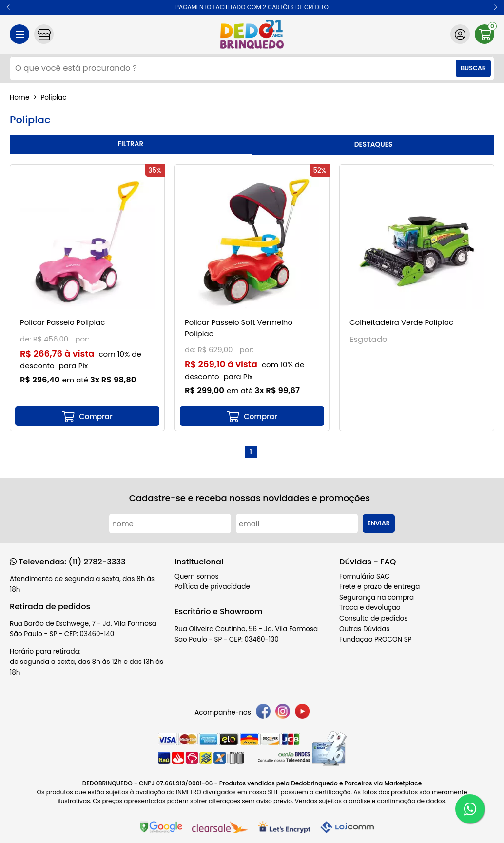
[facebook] (263, 713)
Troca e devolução (370, 608)
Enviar (379, 523)
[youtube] (302, 713)
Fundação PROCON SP (375, 639)
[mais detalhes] (87, 416)
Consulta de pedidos (373, 618)
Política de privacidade (212, 587)
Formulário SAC (365, 576)
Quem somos (196, 576)
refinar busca (131, 144)
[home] (252, 34)
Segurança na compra (377, 597)
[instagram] (283, 713)
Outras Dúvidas (364, 629)
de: (27, 339)
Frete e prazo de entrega (379, 587)
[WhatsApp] (470, 809)
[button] (9, 7)
